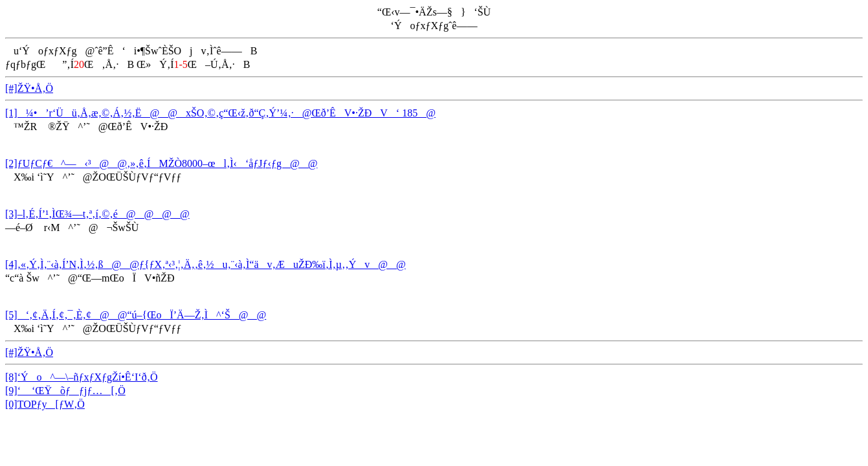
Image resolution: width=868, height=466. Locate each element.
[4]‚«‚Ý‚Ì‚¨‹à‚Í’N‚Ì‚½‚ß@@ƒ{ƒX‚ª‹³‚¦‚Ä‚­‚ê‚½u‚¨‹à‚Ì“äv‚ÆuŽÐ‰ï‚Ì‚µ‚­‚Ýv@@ (206, 264)
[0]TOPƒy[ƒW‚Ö (45, 404)
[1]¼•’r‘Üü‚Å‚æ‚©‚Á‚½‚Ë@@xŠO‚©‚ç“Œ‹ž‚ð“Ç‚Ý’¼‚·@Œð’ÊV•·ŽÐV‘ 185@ (220, 113)
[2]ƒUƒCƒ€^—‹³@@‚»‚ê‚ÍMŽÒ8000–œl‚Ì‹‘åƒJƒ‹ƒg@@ (161, 163)
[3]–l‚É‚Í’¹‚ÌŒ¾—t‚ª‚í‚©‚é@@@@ (97, 214)
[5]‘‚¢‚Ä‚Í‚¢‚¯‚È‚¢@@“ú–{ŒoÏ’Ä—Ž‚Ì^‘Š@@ (136, 315)
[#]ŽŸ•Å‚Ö (29, 88)
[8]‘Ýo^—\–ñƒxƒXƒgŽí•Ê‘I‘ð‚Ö (82, 377)
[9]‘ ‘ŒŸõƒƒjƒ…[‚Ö (65, 391)
